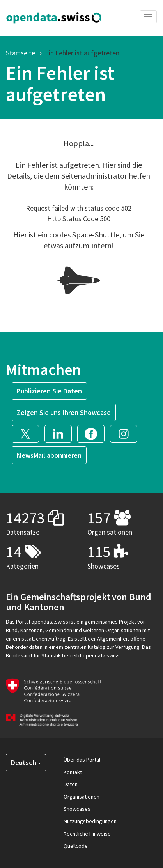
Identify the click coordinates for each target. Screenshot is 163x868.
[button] (28, 433)
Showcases (77, 809)
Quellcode (76, 846)
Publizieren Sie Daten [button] (49, 391)
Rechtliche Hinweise (87, 834)
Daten (71, 784)
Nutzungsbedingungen (90, 821)
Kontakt (73, 772)
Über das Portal (82, 760)
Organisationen (81, 797)
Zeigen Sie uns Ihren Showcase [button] (64, 412)
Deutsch (26, 763)
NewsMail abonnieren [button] (49, 455)
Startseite (20, 53)
